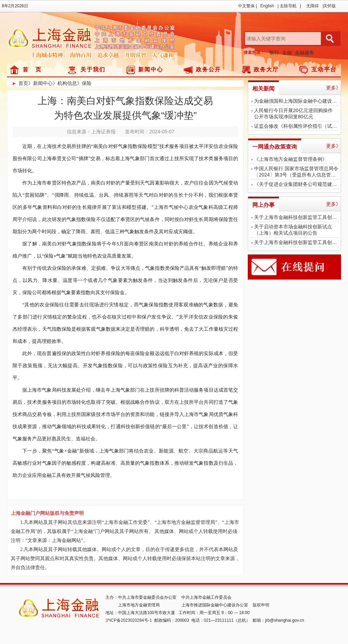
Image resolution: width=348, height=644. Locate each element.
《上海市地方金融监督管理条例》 (291, 159)
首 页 (32, 69)
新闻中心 (151, 69)
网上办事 (263, 205)
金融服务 (304, 53)
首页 (23, 83)
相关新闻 (263, 89)
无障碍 (313, 6)
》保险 (84, 83)
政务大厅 (266, 69)
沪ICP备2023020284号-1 (129, 620)
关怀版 (330, 6)
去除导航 (288, 6)
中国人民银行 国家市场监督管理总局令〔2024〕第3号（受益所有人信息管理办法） (296, 172)
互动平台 (324, 69)
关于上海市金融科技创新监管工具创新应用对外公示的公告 (296, 242)
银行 (274, 53)
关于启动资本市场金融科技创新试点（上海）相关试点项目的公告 (293, 230)
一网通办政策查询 (275, 147)
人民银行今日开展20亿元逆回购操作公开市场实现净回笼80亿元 (293, 113)
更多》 (333, 88)
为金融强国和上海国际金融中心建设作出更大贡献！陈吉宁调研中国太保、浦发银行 (296, 101)
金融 (287, 53)
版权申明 (261, 605)
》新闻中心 (40, 83)
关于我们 (93, 69)
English (267, 6)
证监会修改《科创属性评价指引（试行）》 (296, 126)
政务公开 (208, 69)
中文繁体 (246, 6)
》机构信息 (65, 83)
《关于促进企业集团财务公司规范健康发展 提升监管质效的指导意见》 (296, 184)
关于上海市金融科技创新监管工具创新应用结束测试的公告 (296, 217)
